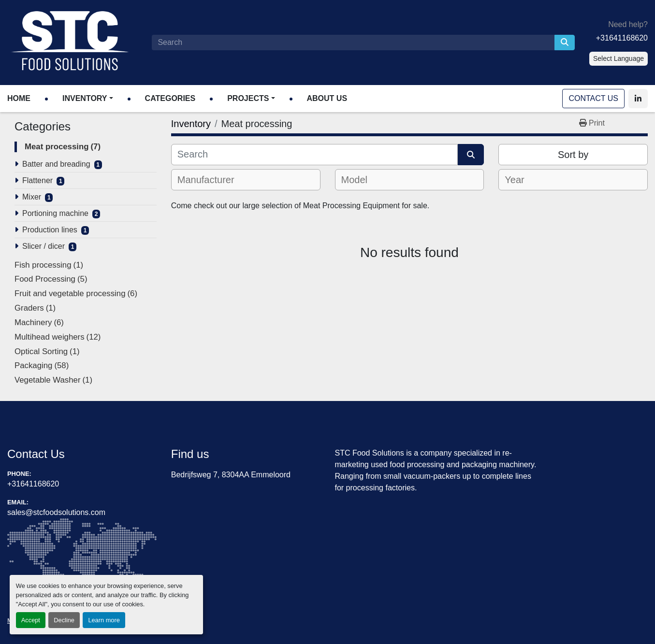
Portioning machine (55, 213)
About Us (327, 98)
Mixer (32, 197)
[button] (88, 99)
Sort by (573, 155)
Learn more (104, 620)
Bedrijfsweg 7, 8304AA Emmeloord (231, 475)
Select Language (619, 58)
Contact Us (593, 98)
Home (19, 98)
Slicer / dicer (44, 246)
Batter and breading (56, 164)
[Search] (353, 43)
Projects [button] (248, 98)
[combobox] (246, 180)
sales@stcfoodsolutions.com (56, 512)
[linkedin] (638, 99)
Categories (170, 98)
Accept (31, 620)
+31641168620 (622, 38)
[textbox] (212, 180)
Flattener (37, 180)
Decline (64, 620)
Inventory (85, 98)
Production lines (50, 230)
